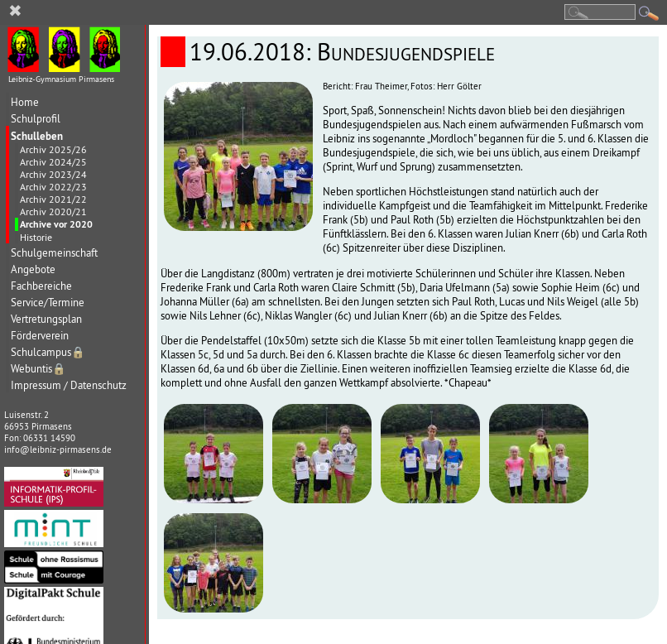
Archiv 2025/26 (53, 149)
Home (25, 102)
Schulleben (37, 136)
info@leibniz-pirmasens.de (58, 449)
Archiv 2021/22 (53, 199)
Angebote (33, 269)
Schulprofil (36, 119)
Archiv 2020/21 (53, 211)
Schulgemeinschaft (54, 253)
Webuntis (38, 369)
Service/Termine (48, 303)
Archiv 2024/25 (53, 162)
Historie (36, 237)
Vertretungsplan (46, 319)
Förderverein (40, 336)
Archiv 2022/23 (53, 187)
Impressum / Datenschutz (69, 385)
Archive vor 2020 (56, 224)
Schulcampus (48, 352)
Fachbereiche (41, 286)
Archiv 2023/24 (53, 174)
